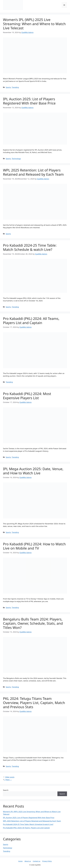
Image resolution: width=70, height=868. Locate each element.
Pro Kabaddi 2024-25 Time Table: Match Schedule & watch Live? (30, 247)
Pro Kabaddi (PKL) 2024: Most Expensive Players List (27, 396)
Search (6, 790)
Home (20, 861)
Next (9, 780)
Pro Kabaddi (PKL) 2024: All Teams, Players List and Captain (31, 321)
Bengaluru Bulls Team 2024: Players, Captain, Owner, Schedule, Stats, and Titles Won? (33, 623)
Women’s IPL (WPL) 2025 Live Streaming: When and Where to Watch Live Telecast (34, 24)
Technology (16, 159)
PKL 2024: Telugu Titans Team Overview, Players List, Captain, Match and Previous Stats (34, 703)
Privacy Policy (47, 861)
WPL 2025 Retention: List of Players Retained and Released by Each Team (33, 172)
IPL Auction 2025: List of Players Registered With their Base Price (29, 101)
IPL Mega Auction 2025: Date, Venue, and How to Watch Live (33, 471)
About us (28, 861)
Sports (8, 87)
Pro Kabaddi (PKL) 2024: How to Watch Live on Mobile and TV (34, 546)
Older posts (10, 777)
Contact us (37, 861)
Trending (15, 87)
